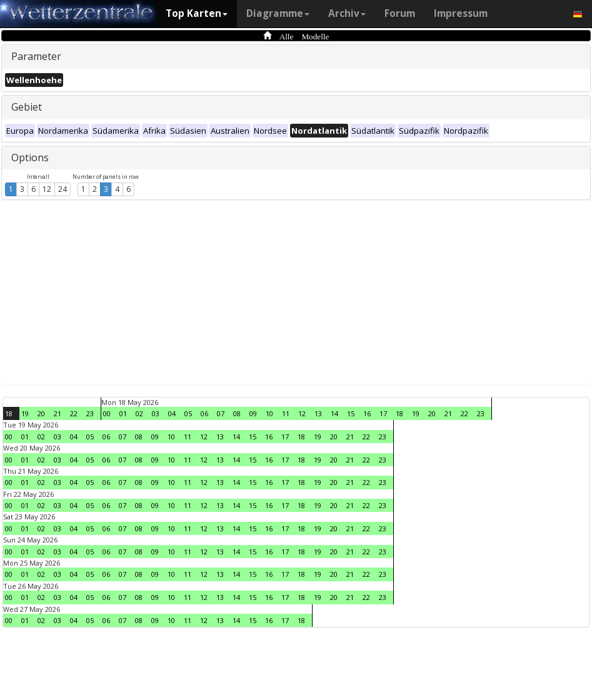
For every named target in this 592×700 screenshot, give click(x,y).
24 (63, 189)
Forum (400, 13)
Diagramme (278, 13)
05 (188, 413)
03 (156, 413)
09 (253, 413)
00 (107, 413)
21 (58, 413)
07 (221, 413)
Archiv (347, 13)
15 (351, 413)
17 (383, 413)
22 (74, 413)
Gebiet (27, 107)
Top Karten (197, 13)
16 (367, 413)
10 (269, 413)
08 (237, 413)
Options (30, 157)
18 (9, 413)
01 (123, 413)
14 (334, 413)
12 (47, 189)
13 (318, 413)
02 (139, 413)
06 (204, 413)
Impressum (461, 13)
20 (41, 413)
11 (286, 413)
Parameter (36, 56)
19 (25, 413)
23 (90, 413)
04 (172, 413)
